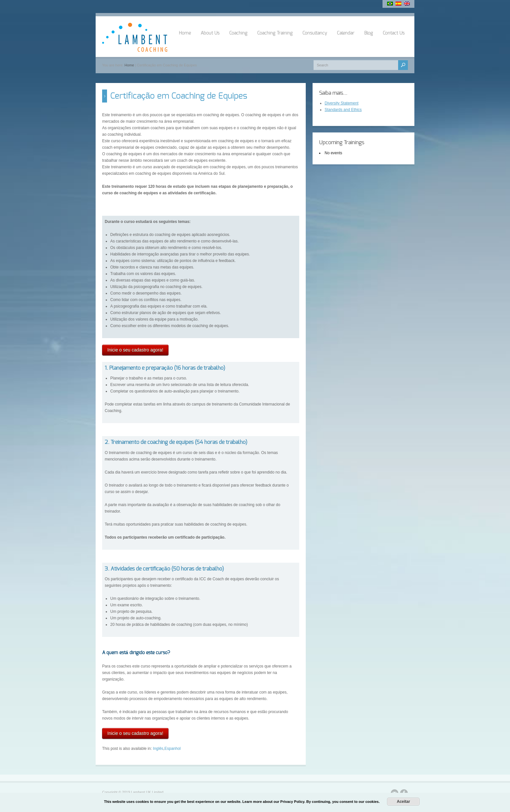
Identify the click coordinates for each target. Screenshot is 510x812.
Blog (369, 33)
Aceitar (403, 802)
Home (185, 33)
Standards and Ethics (343, 110)
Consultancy (315, 33)
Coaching (238, 33)
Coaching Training (275, 33)
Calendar (346, 33)
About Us (210, 33)
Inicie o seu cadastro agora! (135, 350)
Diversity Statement (342, 103)
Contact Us (394, 33)
